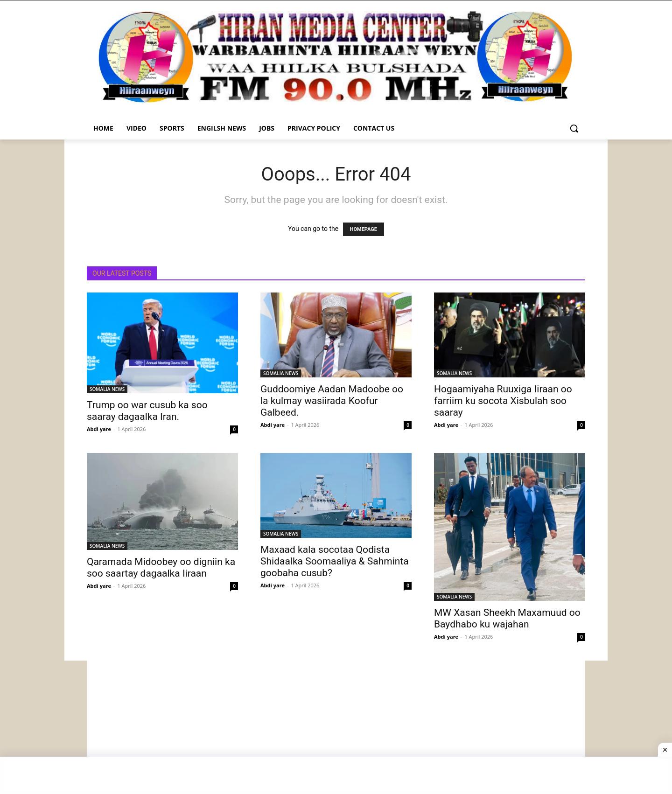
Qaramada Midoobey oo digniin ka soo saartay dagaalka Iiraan (161, 568)
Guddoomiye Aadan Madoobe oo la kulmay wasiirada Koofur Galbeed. (332, 401)
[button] (574, 128)
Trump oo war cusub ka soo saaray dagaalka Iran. (147, 411)
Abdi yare (99, 429)
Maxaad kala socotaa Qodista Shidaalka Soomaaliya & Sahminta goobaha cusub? (335, 561)
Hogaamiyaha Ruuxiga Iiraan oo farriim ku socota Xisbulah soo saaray (503, 401)
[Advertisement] (336, 726)
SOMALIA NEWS (107, 389)
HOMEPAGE (364, 229)
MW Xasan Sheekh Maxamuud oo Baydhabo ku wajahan (507, 618)
